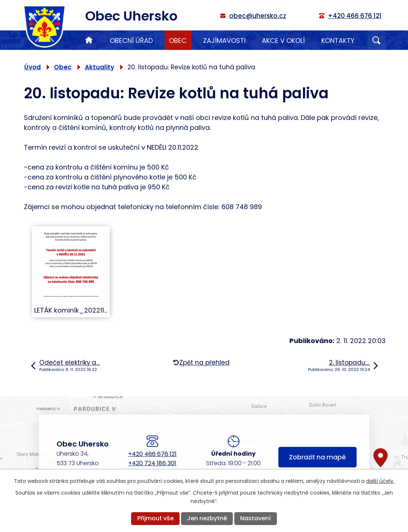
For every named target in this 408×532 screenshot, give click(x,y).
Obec (178, 41)
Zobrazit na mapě (317, 457)
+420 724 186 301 (152, 463)
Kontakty (338, 41)
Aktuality (100, 67)
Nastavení (255, 518)
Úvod (89, 40)
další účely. (380, 481)
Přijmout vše (156, 518)
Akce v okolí (283, 41)
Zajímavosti (224, 41)
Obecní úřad (131, 41)
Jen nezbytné (207, 518)
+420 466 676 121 (152, 454)
